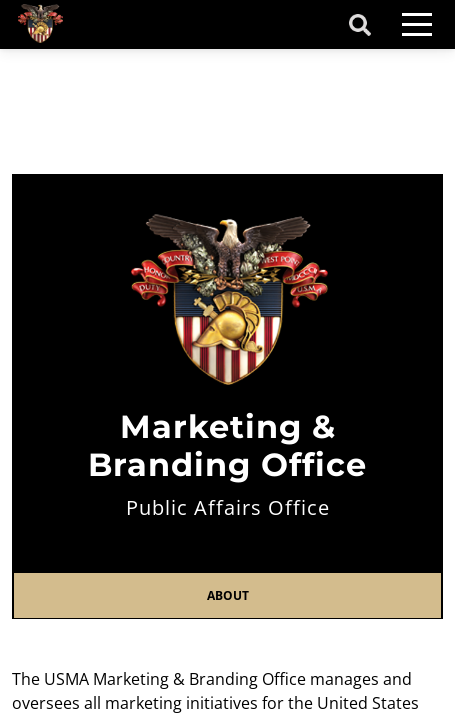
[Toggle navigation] (417, 24)
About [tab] (228, 595)
